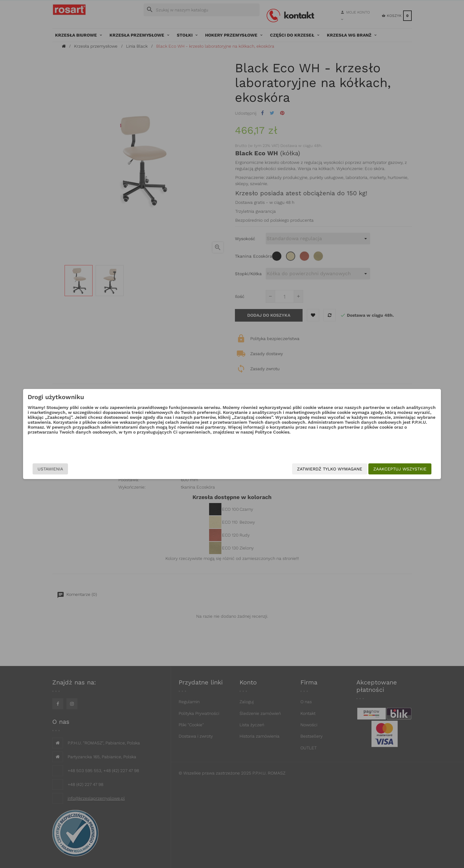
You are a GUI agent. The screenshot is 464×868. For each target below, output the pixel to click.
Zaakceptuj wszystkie (341, 469)
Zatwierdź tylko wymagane (271, 469)
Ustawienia (109, 469)
